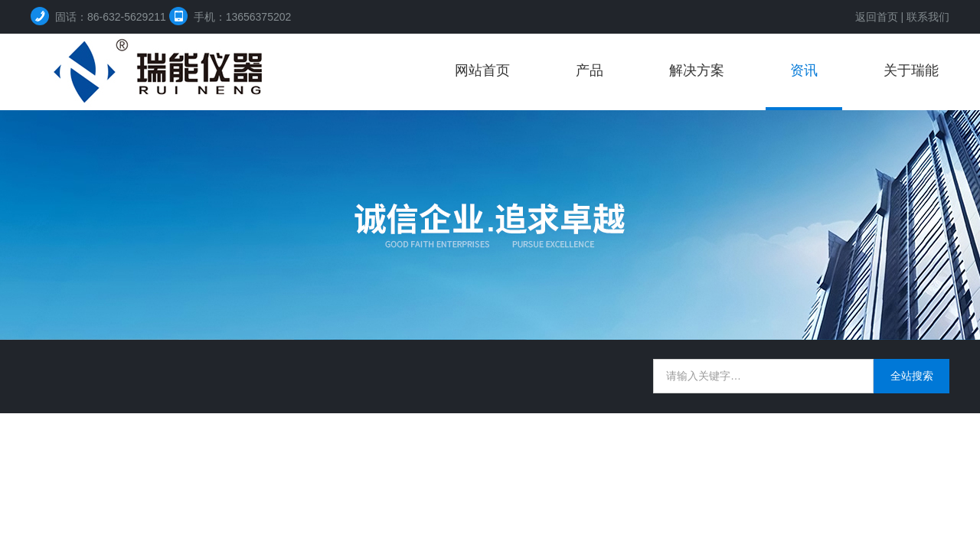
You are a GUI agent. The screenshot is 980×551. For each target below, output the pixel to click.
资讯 (804, 70)
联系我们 (928, 17)
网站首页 (482, 70)
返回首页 (877, 17)
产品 (590, 70)
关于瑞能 (911, 70)
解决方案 (697, 70)
